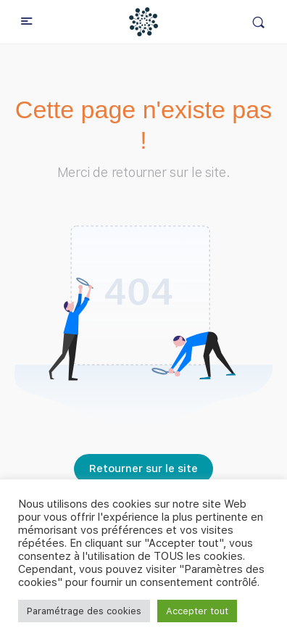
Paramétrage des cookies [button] (84, 611)
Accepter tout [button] (197, 611)
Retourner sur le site (143, 468)
